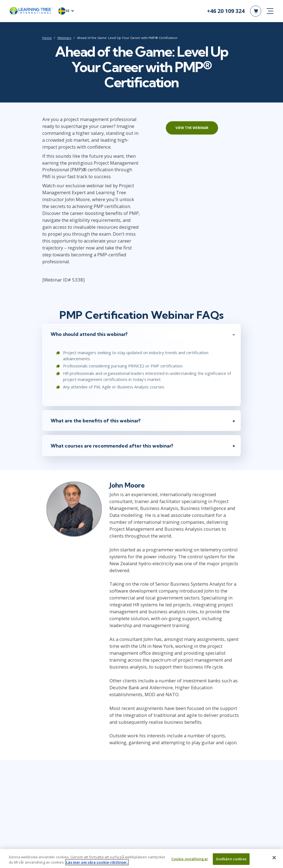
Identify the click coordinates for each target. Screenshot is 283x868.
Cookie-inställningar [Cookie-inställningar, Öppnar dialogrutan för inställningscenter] (190, 862)
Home (47, 38)
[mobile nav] (270, 11)
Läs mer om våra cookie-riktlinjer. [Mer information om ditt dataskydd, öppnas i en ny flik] (97, 865)
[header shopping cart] (256, 11)
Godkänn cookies (231, 862)
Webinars (64, 38)
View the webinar (192, 128)
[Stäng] (274, 861)
